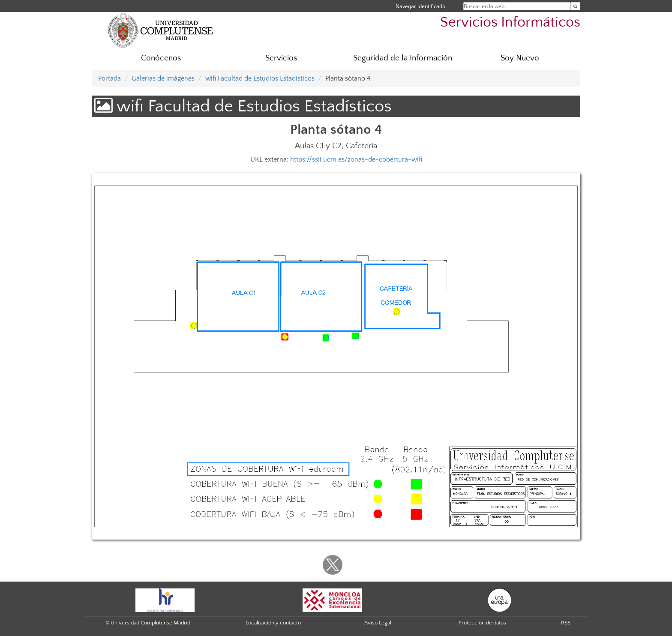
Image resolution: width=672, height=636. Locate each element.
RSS (566, 623)
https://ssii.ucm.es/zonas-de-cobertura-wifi (356, 159)
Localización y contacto (273, 623)
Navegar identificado (420, 6)
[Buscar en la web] (575, 6)
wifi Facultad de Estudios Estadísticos (260, 78)
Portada (109, 78)
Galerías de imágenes (163, 78)
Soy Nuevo (520, 58)
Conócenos (161, 58)
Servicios (281, 58)
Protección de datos (482, 623)
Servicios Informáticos (510, 22)
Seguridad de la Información (403, 58)
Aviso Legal (378, 623)
